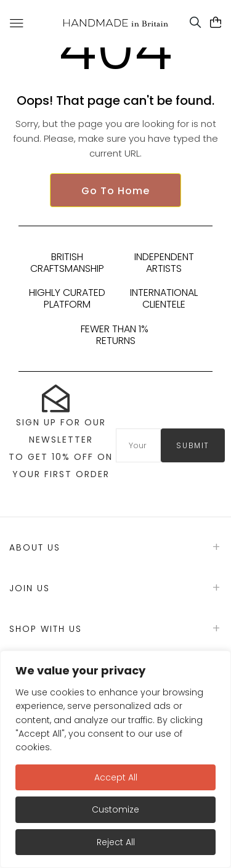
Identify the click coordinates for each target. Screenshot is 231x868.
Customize (115, 809)
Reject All (116, 842)
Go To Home (115, 191)
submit (193, 445)
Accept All (116, 777)
